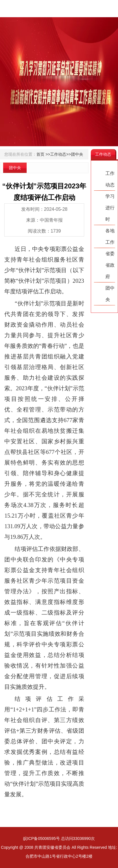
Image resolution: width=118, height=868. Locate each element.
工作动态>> (60, 154)
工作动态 (110, 179)
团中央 (77, 154)
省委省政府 (110, 265)
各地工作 (110, 236)
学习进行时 (110, 208)
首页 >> (43, 154)
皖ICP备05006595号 (42, 838)
